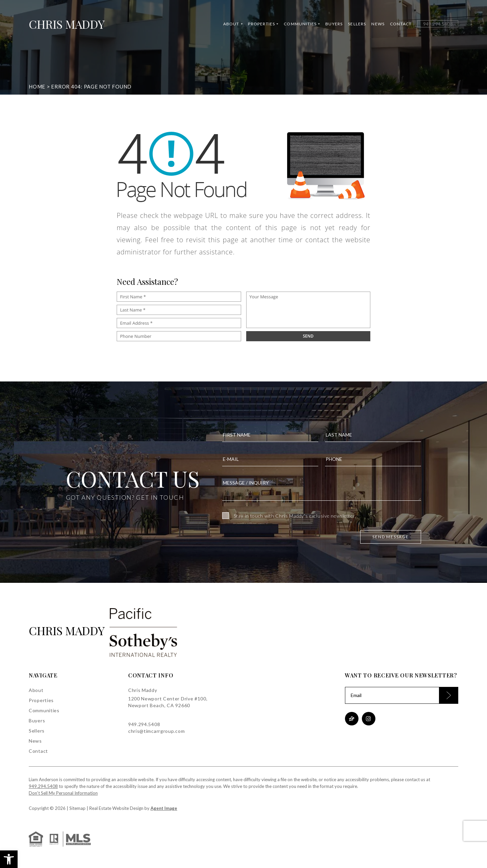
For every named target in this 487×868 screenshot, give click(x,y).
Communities (302, 25)
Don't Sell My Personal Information (63, 793)
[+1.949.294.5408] (438, 24)
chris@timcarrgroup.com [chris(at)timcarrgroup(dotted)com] (156, 731)
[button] (9, 859)
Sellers (357, 25)
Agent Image (164, 808)
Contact (401, 25)
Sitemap (77, 808)
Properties (263, 25)
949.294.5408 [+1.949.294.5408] (144, 724)
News (378, 25)
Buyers (334, 25)
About (233, 25)
